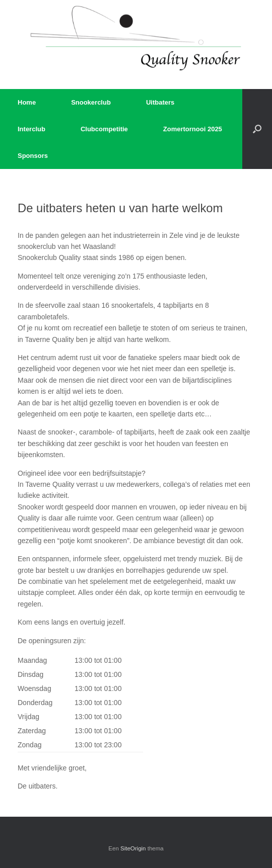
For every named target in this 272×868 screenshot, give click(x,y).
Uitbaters (160, 102)
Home (27, 102)
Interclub (31, 129)
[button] (257, 129)
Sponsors (33, 156)
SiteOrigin (133, 848)
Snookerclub (91, 102)
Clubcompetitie (104, 129)
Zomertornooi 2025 (193, 129)
